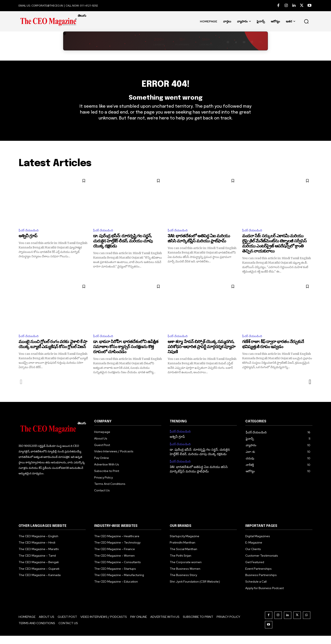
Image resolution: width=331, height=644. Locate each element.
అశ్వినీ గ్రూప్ (28, 243)
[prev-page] (21, 390)
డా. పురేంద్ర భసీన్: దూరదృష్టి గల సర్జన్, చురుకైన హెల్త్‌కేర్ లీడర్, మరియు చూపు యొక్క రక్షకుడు (123, 249)
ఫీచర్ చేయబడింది (30, 237)
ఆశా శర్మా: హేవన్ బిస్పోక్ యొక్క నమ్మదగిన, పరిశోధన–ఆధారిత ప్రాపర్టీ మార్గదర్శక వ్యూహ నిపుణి (201, 355)
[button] (306, 21)
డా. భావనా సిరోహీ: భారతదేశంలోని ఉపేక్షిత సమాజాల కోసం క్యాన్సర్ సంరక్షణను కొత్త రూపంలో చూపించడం (126, 355)
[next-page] (310, 390)
